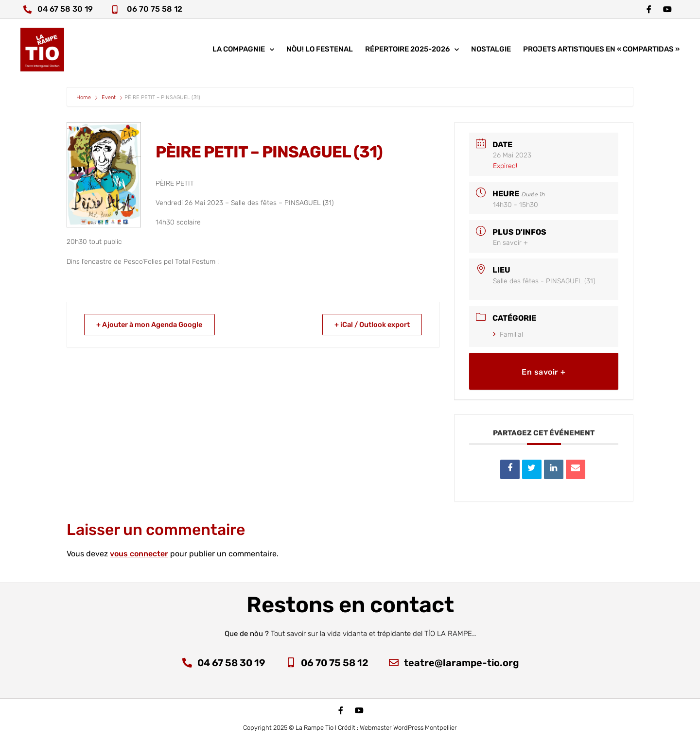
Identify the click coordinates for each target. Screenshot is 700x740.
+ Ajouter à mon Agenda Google (153, 325)
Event (109, 97)
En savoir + (510, 243)
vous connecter (139, 554)
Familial (508, 335)
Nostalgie (491, 51)
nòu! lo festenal (320, 51)
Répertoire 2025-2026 (412, 51)
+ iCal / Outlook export (369, 325)
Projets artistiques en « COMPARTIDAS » (601, 51)
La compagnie (243, 51)
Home (84, 97)
